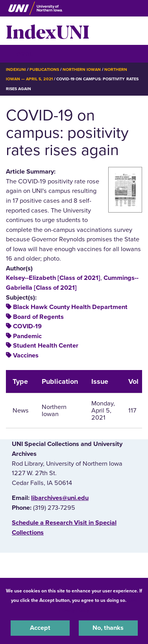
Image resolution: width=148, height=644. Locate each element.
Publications (44, 69)
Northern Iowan (82, 69)
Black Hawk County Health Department (70, 307)
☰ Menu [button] (20, 53)
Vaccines (26, 355)
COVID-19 (27, 326)
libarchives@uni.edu (60, 498)
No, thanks (108, 628)
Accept (40, 628)
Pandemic (27, 336)
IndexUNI (48, 31)
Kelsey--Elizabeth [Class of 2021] (53, 278)
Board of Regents (38, 317)
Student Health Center (46, 346)
